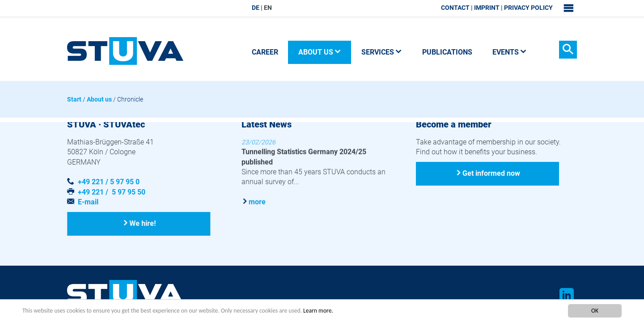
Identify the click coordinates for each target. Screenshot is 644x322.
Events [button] (510, 52)
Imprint (487, 8)
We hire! (143, 223)
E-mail (88, 202)
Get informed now (491, 173)
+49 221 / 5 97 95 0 (109, 182)
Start (74, 99)
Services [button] (382, 52)
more (257, 201)
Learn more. (318, 311)
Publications (447, 52)
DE (256, 8)
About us (99, 99)
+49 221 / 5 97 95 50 (112, 192)
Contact (455, 8)
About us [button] (320, 52)
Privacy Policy (528, 8)
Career (265, 52)
